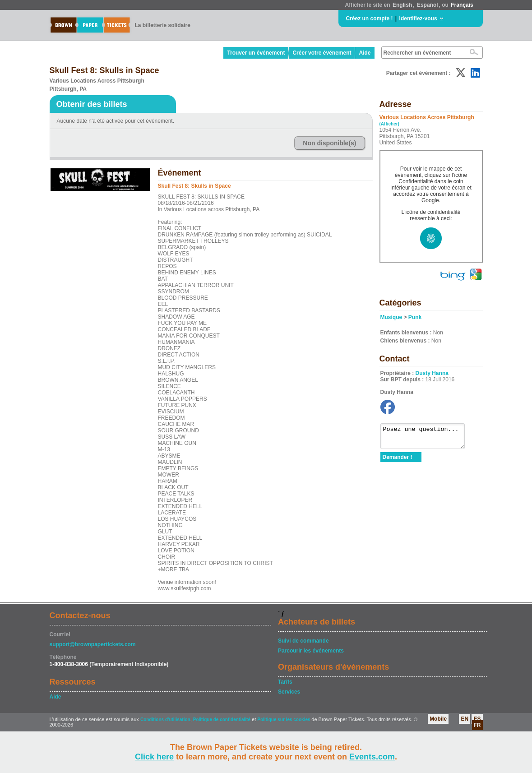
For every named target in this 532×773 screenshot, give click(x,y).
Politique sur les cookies (284, 720)
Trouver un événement (256, 53)
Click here (154, 757)
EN (465, 719)
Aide (365, 53)
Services (289, 692)
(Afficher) (389, 124)
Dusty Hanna (432, 373)
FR (477, 725)
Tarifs (285, 682)
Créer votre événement (322, 53)
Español (428, 5)
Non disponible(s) (329, 143)
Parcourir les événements (311, 651)
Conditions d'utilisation (165, 720)
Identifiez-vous (418, 19)
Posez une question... (427, 438)
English (402, 5)
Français (462, 5)
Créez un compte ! (370, 19)
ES (477, 719)
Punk (415, 317)
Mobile (438, 719)
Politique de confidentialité (222, 720)
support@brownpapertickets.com (93, 644)
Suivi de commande (303, 641)
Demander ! (398, 461)
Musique (391, 317)
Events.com (372, 757)
